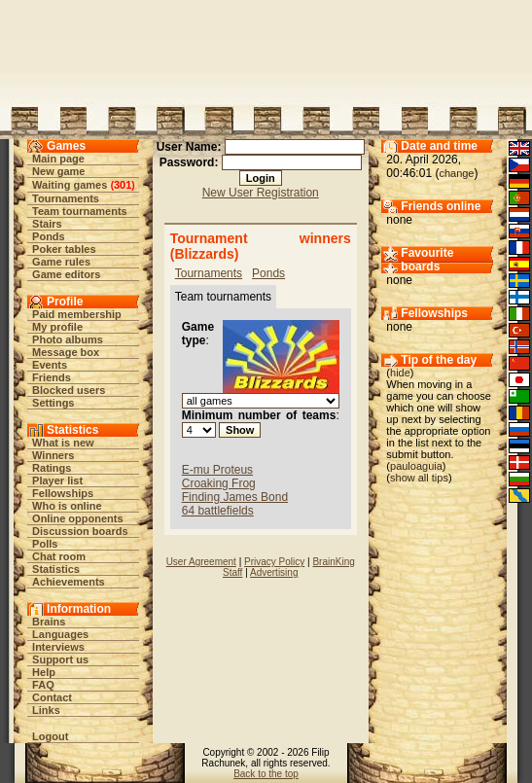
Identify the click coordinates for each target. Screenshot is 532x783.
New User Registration (261, 193)
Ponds (49, 236)
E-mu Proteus (217, 470)
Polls (45, 544)
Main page (58, 159)
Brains (49, 622)
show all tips (419, 478)
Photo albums (68, 339)
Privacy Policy (274, 562)
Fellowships (63, 493)
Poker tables (64, 249)
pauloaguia (416, 466)
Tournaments (66, 198)
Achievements (69, 582)
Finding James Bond (235, 497)
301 (123, 185)
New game (58, 171)
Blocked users (69, 390)
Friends (52, 377)
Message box (66, 352)
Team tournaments (80, 211)
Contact (52, 697)
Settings (53, 403)
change (456, 173)
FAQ (43, 685)
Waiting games (70, 185)
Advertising (274, 572)
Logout (50, 736)
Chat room (59, 556)
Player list (57, 480)
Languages (60, 634)
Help (44, 672)
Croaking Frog (219, 483)
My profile (57, 327)
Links (46, 710)
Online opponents (78, 518)
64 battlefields (218, 511)
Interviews (58, 647)
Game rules (61, 262)
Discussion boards (80, 531)
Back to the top (266, 774)
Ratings (52, 468)
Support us (60, 659)
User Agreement (201, 562)
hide (400, 373)
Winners (53, 455)
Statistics (56, 569)
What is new (63, 443)
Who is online (67, 506)
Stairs (47, 224)
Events (50, 365)
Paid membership (77, 314)
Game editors (66, 274)
